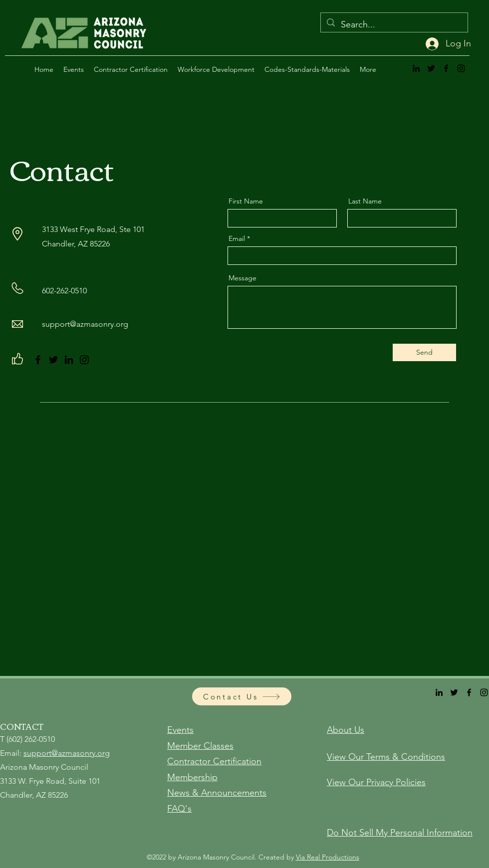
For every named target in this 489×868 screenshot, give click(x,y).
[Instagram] (84, 360)
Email (237, 238)
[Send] (424, 352)
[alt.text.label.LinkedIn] (416, 68)
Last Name (365, 201)
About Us (346, 730)
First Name (246, 201)
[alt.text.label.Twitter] (431, 68)
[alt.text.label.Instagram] (461, 68)
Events (180, 730)
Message (243, 278)
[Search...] (394, 25)
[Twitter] (53, 360)
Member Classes (200, 746)
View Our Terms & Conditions (386, 757)
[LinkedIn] (69, 360)
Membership (192, 777)
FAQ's (179, 809)
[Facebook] (38, 360)
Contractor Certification (214, 761)
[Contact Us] (242, 696)
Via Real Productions (328, 857)
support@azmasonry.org (85, 324)
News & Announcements (217, 793)
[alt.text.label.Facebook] (446, 68)
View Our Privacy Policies (376, 782)
